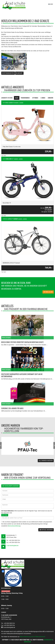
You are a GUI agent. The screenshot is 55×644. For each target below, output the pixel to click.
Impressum (27, 642)
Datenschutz (48, 640)
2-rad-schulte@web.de (12, 546)
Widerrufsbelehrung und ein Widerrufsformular (33, 637)
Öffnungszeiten (8, 73)
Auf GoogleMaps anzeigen (10, 486)
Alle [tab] (17, 98)
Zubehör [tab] (50, 98)
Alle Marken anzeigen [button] (46, 461)
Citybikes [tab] (35, 98)
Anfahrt (19, 73)
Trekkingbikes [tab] (25, 98)
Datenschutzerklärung (14, 526)
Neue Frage (5, 515)
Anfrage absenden (46, 530)
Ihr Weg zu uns (48, 292)
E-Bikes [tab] (43, 98)
